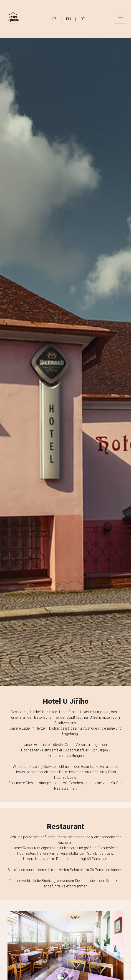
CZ (54, 19)
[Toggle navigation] (121, 19)
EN (68, 19)
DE (83, 19)
